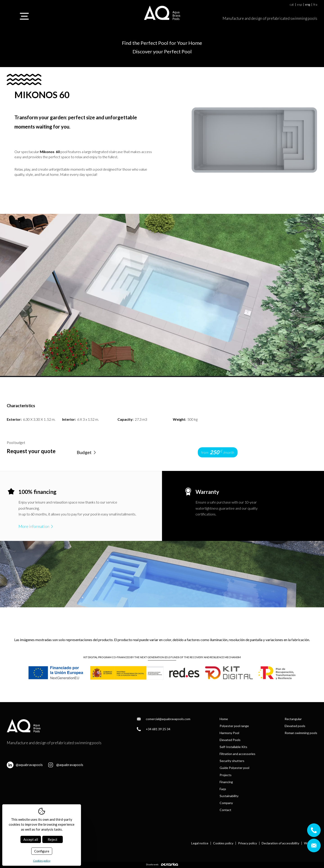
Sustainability (229, 796)
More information (36, 526)
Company (226, 803)
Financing (226, 782)
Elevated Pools (230, 740)
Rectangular (293, 719)
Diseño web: (162, 864)
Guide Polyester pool (234, 768)
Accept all (31, 839)
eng (308, 5)
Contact (225, 810)
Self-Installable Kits (233, 747)
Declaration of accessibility (280, 843)
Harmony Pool (229, 733)
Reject (53, 839)
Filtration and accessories (237, 754)
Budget (87, 452)
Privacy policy (247, 843)
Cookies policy (223, 843)
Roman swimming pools (301, 733)
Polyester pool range (234, 726)
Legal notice (200, 843)
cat (292, 5)
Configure (42, 851)
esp (300, 5)
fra (315, 5)
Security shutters (232, 761)
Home (224, 719)
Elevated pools (295, 726)
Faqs (223, 789)
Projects (226, 775)
